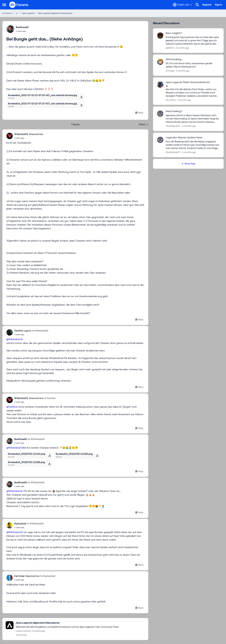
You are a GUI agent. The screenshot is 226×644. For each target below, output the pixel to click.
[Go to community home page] (19, 5)
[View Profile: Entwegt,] (160, 62)
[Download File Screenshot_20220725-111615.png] (50, 455)
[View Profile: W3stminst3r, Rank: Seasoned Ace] (10, 136)
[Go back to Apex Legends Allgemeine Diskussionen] (67, 623)
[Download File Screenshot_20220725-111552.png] (97, 455)
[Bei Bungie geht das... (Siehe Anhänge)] (29, 138)
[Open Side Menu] (4, 5)
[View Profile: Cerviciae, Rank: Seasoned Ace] (10, 578)
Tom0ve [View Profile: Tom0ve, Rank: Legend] (19, 331)
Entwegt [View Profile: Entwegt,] (170, 71)
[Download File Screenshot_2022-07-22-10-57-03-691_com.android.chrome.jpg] (81, 97)
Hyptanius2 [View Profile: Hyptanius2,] (20, 524)
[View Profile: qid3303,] (160, 35)
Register (207, 5)
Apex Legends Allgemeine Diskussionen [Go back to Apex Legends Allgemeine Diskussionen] (55, 13)
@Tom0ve (12, 407)
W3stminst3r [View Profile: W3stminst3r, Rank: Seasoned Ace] (21, 134)
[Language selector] (183, 5)
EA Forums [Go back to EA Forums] (7, 13)
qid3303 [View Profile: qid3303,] (170, 48)
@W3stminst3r (15, 339)
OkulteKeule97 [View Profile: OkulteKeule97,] (173, 126)
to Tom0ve (50, 398)
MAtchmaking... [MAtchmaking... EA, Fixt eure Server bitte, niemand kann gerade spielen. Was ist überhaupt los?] (174, 59)
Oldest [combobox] (143, 125)
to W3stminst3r (40, 331)
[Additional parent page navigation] (17, 13)
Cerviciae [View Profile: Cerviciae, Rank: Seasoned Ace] (19, 576)
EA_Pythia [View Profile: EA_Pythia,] (171, 100)
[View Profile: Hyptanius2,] (10, 525)
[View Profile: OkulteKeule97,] (160, 114)
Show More (188, 164)
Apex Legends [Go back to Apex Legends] (28, 13)
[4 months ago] (188, 126)
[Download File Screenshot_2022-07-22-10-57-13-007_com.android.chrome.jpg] (81, 105)
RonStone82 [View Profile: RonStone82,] (22, 27)
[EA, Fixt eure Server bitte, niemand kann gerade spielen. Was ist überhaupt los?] (193, 65)
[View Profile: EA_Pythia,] (160, 85)
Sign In (219, 5)
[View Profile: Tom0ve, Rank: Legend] (10, 332)
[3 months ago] (182, 48)
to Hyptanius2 (48, 576)
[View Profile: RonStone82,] (10, 29)
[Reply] (139, 113)
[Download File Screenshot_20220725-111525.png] (49, 464)
